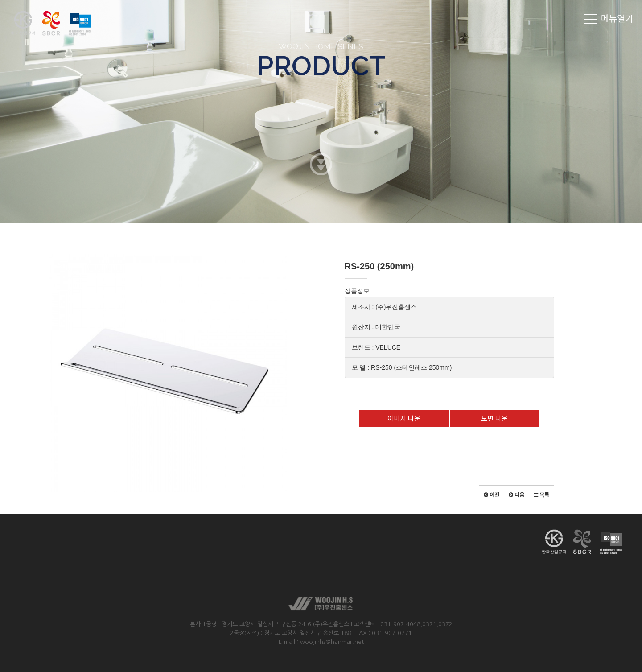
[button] (492, 495)
